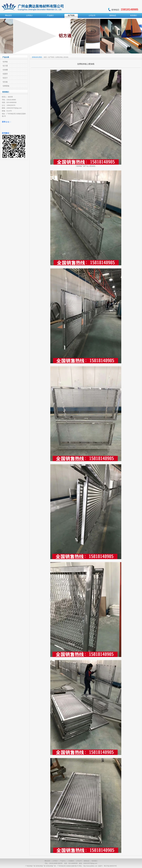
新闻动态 (113, 15)
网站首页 (8, 15)
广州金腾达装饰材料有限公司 (41, 6)
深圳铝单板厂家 (40, 866)
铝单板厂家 (81, 166)
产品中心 (63, 861)
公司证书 (92, 15)
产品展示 (50, 15)
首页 (45, 57)
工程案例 (71, 861)
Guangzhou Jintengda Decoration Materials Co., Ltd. (40, 10)
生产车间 (71, 15)
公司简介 (29, 15)
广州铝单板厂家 (30, 866)
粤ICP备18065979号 (110, 866)
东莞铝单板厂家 (51, 866)
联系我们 (134, 15)
